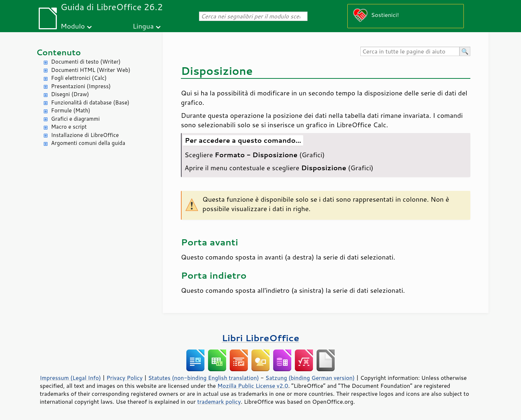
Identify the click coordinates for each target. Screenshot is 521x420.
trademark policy (219, 402)
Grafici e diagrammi (75, 119)
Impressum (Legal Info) (70, 378)
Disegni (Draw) (70, 94)
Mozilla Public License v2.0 (253, 386)
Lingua (143, 26)
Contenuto (59, 52)
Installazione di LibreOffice (85, 135)
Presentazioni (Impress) (81, 86)
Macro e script (69, 127)
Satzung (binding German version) (310, 378)
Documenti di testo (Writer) (86, 62)
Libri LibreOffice (260, 338)
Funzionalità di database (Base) (90, 102)
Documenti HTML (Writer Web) (91, 70)
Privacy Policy (124, 378)
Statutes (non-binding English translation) (203, 378)
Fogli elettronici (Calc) (79, 78)
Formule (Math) (71, 110)
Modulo (73, 26)
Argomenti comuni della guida (88, 143)
